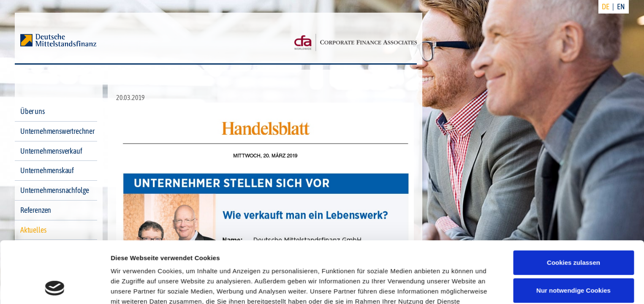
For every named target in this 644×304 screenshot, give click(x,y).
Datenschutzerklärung (146, 264)
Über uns (33, 111)
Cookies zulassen (573, 205)
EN (621, 7)
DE (606, 7)
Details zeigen (132, 287)
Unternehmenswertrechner (57, 131)
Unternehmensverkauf (51, 151)
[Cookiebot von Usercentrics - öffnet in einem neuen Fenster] (55, 288)
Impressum (210, 264)
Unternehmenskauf (47, 170)
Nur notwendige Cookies (573, 232)
